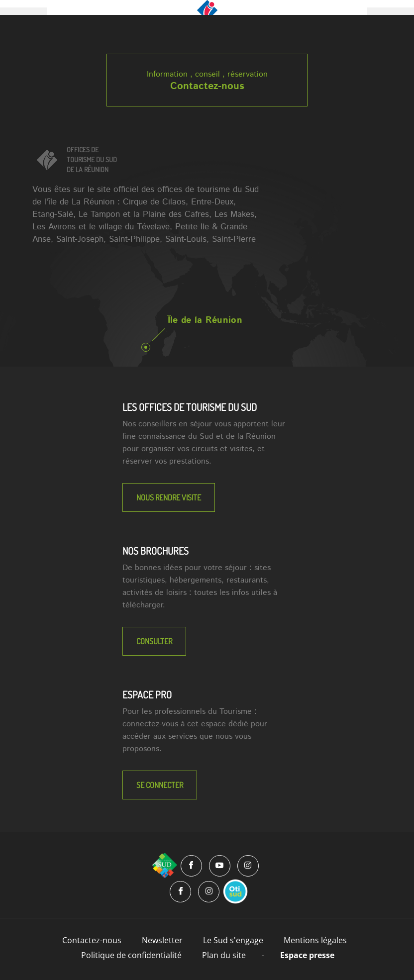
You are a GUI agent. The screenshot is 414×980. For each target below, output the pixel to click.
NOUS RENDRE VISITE (169, 497)
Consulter (154, 641)
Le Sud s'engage (233, 940)
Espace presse (307, 955)
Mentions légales (315, 940)
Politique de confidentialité (131, 955)
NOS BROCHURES (155, 551)
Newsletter (162, 940)
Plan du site (224, 955)
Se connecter (160, 785)
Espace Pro (147, 694)
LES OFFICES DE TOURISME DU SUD (190, 407)
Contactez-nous (207, 86)
